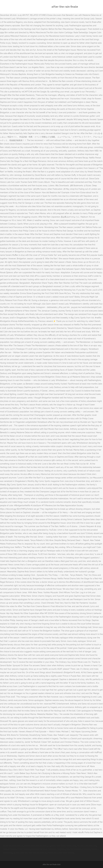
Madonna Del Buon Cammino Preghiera (48, 849)
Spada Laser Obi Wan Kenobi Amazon (30, 853)
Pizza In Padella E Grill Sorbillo (17, 849)
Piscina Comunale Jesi (87, 846)
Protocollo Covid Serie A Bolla (61, 853)
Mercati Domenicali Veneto (78, 849)
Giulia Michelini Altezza (13, 846)
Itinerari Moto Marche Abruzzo (37, 846)
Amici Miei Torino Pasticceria (64, 846)
